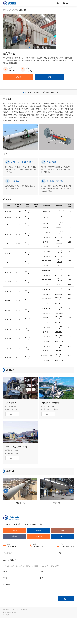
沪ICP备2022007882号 (10, 639)
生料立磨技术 (11, 426)
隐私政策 (6, 641)
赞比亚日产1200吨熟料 (51, 426)
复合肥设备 (38, 562)
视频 (34, 549)
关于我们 (6, 549)
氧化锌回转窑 (20, 527)
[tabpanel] (30, 32)
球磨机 (38, 556)
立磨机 (15, 556)
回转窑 (16, 10)
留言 (50, 77)
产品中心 (10, 10)
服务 (26, 549)
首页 (5, 10)
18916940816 (14, 71)
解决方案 (17, 549)
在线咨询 (18, 77)
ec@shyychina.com (33, 71)
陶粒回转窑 (57, 527)
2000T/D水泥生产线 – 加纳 (16, 471)
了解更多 (12, 438)
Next (71, 515)
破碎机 (15, 562)
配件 (62, 562)
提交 (65, 625)
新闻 (42, 549)
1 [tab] (30, 47)
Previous (6, 515)
